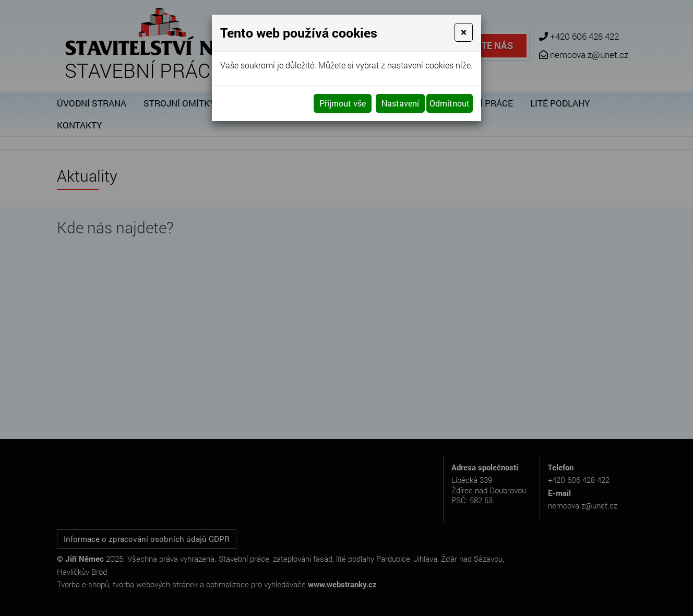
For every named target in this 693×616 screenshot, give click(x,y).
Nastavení (400, 103)
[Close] (464, 32)
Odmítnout (450, 103)
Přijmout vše (343, 103)
